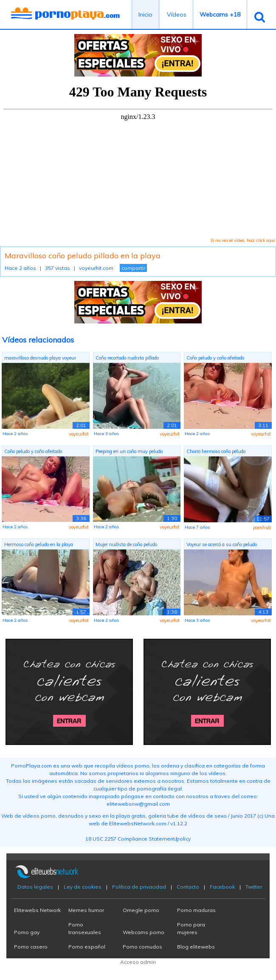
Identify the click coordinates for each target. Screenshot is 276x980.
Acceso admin (138, 962)
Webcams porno (144, 932)
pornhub (262, 527)
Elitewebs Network (37, 910)
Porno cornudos (142, 947)
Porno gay (27, 932)
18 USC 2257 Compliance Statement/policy (138, 839)
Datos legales (35, 887)
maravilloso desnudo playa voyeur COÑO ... (40, 359)
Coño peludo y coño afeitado (215, 358)
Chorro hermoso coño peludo (216, 451)
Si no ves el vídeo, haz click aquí (243, 240)
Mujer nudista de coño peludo (126, 544)
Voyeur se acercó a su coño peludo (222, 544)
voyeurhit (79, 434)
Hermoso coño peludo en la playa (39, 544)
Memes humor (86, 910)
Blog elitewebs (196, 947)
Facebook (222, 887)
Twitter (254, 887)
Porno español (87, 947)
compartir (133, 268)
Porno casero (31, 947)
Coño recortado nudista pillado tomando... (127, 359)
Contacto (188, 887)
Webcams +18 (220, 14)
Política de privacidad (139, 887)
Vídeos (177, 14)
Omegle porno (141, 910)
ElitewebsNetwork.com (138, 823)
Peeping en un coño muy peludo (129, 451)
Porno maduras (196, 910)
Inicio (145, 14)
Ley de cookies (83, 887)
